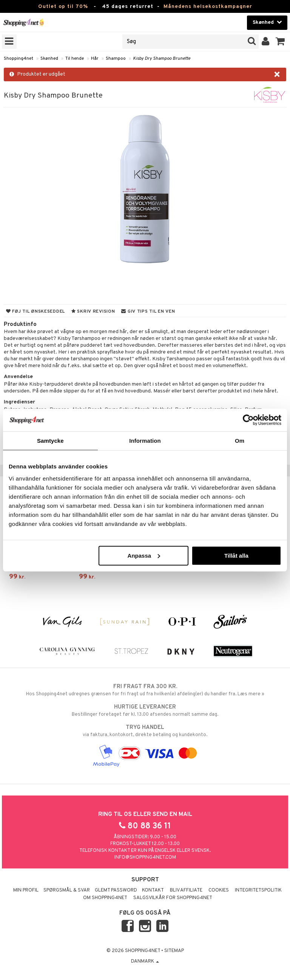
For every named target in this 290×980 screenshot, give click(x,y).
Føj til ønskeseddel (35, 312)
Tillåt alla (236, 555)
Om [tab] (240, 441)
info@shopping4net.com (145, 857)
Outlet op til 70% (63, 7)
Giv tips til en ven (148, 312)
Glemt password (116, 890)
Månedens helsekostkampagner (208, 7)
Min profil (26, 890)
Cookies (219, 890)
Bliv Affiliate (186, 890)
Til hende (75, 59)
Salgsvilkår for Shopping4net (173, 898)
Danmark (145, 961)
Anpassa (144, 555)
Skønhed (49, 59)
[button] (280, 42)
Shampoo (116, 59)
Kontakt (153, 890)
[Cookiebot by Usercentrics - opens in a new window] (248, 420)
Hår (95, 59)
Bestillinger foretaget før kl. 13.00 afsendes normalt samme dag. (145, 710)
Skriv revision (93, 312)
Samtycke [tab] (50, 441)
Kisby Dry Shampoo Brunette (162, 59)
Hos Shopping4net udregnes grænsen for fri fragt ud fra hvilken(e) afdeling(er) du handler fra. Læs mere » (145, 690)
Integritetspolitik (258, 890)
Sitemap (174, 951)
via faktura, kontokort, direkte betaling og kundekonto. (145, 731)
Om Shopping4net (105, 898)
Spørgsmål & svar (67, 890)
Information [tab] (145, 441)
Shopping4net (19, 59)
